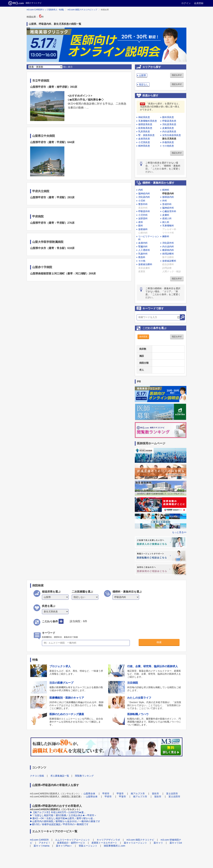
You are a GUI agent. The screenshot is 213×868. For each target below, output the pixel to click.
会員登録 (199, 3)
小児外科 (143, 215)
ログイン (186, 3)
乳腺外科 (143, 254)
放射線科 (143, 229)
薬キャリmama (42, 846)
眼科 (141, 226)
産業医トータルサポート (104, 843)
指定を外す (177, 75)
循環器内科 (168, 197)
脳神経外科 (168, 208)
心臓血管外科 (169, 211)
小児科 (142, 201)
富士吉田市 (172, 794)
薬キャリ (158, 843)
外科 (165, 201)
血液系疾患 (144, 139)
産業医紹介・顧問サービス (71, 843)
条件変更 (143, 337)
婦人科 (166, 222)
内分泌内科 (168, 247)
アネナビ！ (45, 843)
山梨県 (142, 75)
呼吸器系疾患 (169, 121)
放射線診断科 (169, 261)
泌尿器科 (143, 218)
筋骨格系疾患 (145, 128)
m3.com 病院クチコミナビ (140, 840)
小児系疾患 (144, 142)
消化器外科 (168, 243)
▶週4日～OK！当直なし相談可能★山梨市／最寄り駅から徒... (62, 818)
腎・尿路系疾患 (146, 135)
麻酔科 (166, 236)
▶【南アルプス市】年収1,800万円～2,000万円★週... (58, 812)
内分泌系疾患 (169, 131)
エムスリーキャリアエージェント (73, 840)
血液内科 (143, 243)
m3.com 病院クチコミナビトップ (82, 10)
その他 (142, 261)
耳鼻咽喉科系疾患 (148, 121)
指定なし (144, 84)
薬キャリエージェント (135, 843)
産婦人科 (167, 218)
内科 (141, 190)
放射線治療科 (145, 264)
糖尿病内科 (168, 250)
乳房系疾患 (144, 131)
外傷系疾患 (168, 142)
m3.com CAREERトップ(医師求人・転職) (45, 10)
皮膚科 (166, 215)
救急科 (142, 257)
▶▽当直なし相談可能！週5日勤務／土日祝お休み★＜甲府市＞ (63, 815)
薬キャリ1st (176, 843)
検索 (159, 642)
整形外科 (143, 204)
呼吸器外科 (144, 211)
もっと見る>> (179, 532)
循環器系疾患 (145, 124)
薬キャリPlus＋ (64, 846)
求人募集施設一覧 (60, 776)
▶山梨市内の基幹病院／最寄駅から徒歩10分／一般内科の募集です (65, 821)
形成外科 (167, 204)
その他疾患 (168, 146)
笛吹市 (155, 794)
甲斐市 (120, 794)
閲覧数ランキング (84, 776)
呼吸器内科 (168, 193)
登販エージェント (88, 846)
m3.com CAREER (39, 840)
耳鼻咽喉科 (168, 226)
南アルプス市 (138, 794)
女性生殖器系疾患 (172, 135)
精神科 (166, 190)
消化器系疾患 (169, 124)
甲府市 (106, 794)
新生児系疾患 (169, 139)
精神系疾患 (144, 146)
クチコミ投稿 (37, 776)
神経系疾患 (144, 117)
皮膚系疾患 (168, 128)
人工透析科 (144, 250)
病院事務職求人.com (114, 846)
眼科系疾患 (168, 117)
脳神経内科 (144, 193)
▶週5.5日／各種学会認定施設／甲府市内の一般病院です (59, 824)
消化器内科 (144, 197)
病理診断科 (168, 254)
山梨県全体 (89, 794)
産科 (141, 222)
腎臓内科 (143, 247)
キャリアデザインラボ (108, 840)
